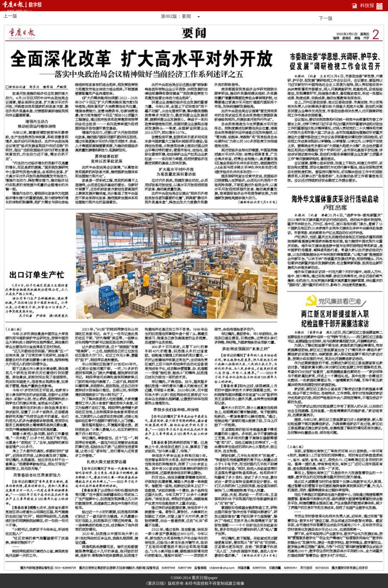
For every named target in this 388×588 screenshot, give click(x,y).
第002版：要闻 (176, 16)
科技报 (367, 5)
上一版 (10, 16)
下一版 (326, 18)
